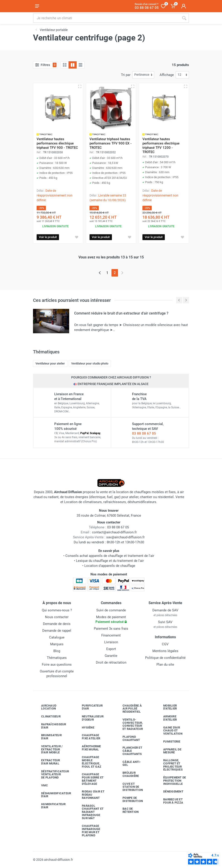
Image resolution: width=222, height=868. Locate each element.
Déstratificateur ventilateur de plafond (51, 775)
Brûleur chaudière (127, 774)
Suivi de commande (111, 610)
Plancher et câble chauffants (129, 751)
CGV (165, 644)
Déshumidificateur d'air (51, 795)
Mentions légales (165, 651)
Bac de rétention (127, 810)
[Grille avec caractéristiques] (73, 65)
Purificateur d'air (89, 707)
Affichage (167, 75)
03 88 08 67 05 (144, 433)
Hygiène (85, 727)
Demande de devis (57, 624)
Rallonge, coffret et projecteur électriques (170, 765)
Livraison (111, 642)
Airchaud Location (45, 707)
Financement (111, 635)
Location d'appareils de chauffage (110, 566)
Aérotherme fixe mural (88, 748)
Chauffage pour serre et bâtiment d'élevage (89, 779)
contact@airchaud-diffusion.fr (114, 532)
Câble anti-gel (128, 763)
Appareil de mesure (169, 751)
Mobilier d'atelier (167, 707)
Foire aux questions (57, 665)
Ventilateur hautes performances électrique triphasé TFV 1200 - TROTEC (161, 145)
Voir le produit (48, 237)
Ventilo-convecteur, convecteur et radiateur (129, 724)
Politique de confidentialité (165, 658)
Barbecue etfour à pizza (170, 801)
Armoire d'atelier (167, 718)
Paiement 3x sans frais (111, 629)
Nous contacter (57, 617)
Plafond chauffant (128, 738)
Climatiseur (47, 717)
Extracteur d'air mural (47, 762)
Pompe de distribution (129, 799)
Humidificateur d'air (50, 806)
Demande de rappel (57, 631)
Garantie (111, 656)
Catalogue (57, 637)
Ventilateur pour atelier (50, 363)
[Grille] (65, 65)
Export (111, 649)
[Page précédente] (100, 273)
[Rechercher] (184, 18)
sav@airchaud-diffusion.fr (125, 537)
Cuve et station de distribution (129, 787)
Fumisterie (168, 742)
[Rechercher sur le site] (106, 18)
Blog (57, 651)
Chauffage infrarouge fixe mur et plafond (88, 830)
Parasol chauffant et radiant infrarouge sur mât (89, 812)
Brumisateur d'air (48, 737)
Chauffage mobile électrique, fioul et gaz (88, 762)
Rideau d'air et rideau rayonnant (90, 795)
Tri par (126, 75)
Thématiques (57, 658)
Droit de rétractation (111, 662)
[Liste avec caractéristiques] (80, 65)
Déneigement (170, 792)
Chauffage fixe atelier (88, 737)
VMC (41, 785)
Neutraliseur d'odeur (89, 718)
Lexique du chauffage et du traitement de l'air (110, 561)
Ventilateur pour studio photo (90, 363)
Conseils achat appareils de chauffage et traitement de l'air (110, 556)
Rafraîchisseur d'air (50, 726)
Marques (57, 644)
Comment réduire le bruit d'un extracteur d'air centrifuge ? (121, 313)
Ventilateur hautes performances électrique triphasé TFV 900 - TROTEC (57, 143)
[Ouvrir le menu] (37, 6)
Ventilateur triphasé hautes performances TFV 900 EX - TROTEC (111, 143)
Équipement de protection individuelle (171, 781)
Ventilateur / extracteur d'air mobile (48, 749)
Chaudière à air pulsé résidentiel (129, 709)
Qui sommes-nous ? (57, 610)
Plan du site (165, 665)
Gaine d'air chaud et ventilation (169, 731)
